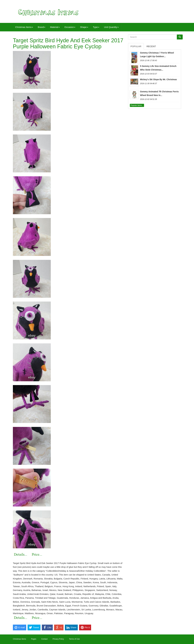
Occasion (70, 27)
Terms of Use (74, 639)
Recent (151, 46)
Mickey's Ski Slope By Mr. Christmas (158, 79)
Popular (136, 46)
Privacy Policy (58, 639)
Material (55, 27)
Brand (42, 27)
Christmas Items (24, 27)
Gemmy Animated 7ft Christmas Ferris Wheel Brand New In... (159, 93)
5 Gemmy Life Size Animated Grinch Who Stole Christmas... (158, 68)
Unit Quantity (111, 27)
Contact (44, 639)
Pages (34, 639)
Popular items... (137, 105)
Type (96, 27)
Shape (84, 27)
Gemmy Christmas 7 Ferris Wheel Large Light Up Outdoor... (157, 55)
